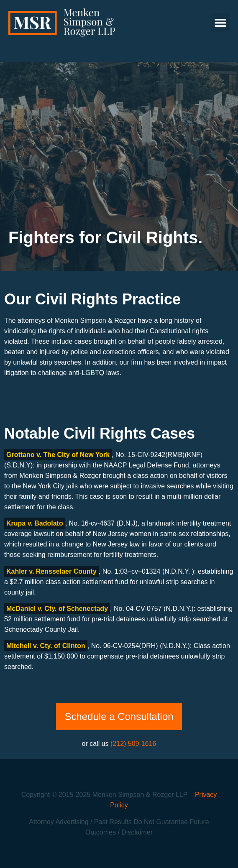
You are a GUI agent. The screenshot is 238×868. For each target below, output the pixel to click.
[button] (220, 23)
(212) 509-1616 (133, 744)
